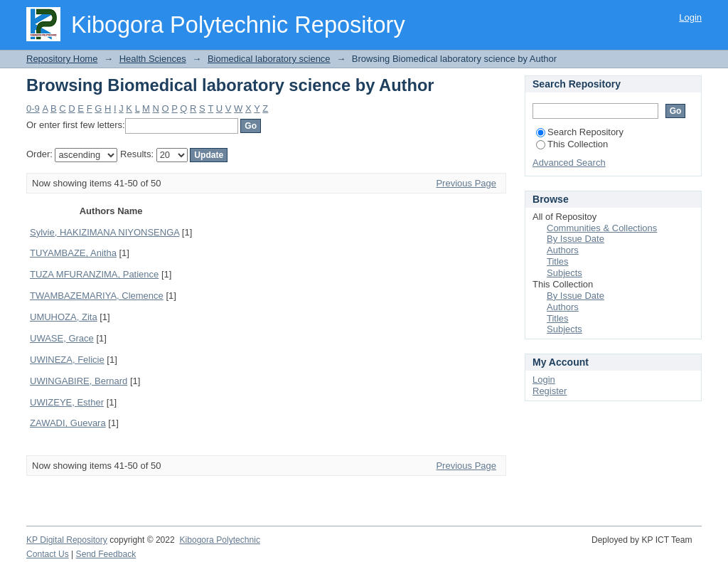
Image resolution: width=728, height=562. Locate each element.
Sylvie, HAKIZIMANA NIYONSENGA (105, 232)
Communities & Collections (602, 228)
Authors (563, 250)
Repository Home (62, 59)
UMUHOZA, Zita (64, 317)
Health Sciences (153, 59)
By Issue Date (576, 239)
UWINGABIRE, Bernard (79, 381)
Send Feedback (106, 554)
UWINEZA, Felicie (67, 360)
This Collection (572, 144)
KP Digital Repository (67, 540)
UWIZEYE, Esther (67, 402)
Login (690, 17)
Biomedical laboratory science (269, 59)
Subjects (564, 273)
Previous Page (466, 183)
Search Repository (580, 132)
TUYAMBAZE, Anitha (73, 253)
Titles (558, 261)
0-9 (33, 108)
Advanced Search (569, 163)
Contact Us (48, 554)
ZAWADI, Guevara (68, 423)
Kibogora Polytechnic (219, 540)
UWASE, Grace (62, 338)
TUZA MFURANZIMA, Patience (94, 274)
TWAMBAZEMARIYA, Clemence (97, 296)
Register (550, 391)
